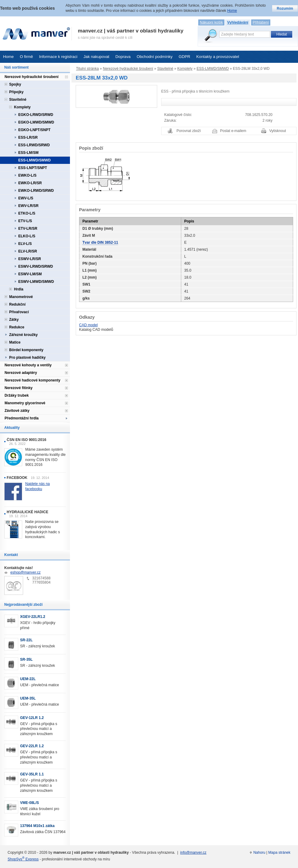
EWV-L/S (26, 198)
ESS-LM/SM (28, 153)
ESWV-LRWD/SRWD (36, 266)
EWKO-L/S (27, 175)
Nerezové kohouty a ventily (28, 365)
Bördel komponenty (26, 350)
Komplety (185, 69)
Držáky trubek (17, 395)
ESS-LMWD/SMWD (213, 69)
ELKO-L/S (27, 236)
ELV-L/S (25, 244)
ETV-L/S (25, 221)
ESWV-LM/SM (30, 274)
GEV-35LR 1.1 (32, 774)
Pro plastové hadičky (27, 358)
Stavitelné (165, 69)
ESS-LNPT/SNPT (33, 168)
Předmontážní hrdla (22, 418)
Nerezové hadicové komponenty (32, 380)
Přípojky (16, 92)
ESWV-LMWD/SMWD (36, 282)
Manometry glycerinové (25, 403)
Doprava (123, 57)
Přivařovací (19, 312)
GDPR (184, 57)
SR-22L (26, 640)
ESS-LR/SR (28, 137)
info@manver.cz (193, 853)
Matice (15, 342)
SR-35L (26, 659)
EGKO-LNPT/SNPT (34, 130)
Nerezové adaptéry (21, 373)
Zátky (14, 320)
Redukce (17, 327)
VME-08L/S (29, 803)
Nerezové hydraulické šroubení (128, 69)
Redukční (17, 304)
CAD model (88, 325)
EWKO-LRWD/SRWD (36, 191)
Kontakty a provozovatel (218, 57)
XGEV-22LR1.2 (33, 617)
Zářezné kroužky (23, 335)
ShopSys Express (23, 859)
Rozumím (285, 8)
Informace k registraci (58, 57)
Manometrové (21, 297)
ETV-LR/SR (28, 229)
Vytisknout (278, 131)
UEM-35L (28, 698)
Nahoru (259, 853)
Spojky (15, 84)
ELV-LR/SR (28, 251)
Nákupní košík (211, 22)
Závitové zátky (17, 411)
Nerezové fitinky (19, 388)
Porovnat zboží (189, 131)
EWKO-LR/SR (30, 183)
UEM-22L (28, 679)
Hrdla (19, 289)
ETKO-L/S (27, 213)
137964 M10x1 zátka (37, 826)
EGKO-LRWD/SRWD (36, 115)
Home (8, 57)
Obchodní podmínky (154, 57)
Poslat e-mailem (233, 131)
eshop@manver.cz (26, 572)
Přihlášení (261, 22)
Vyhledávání (238, 22)
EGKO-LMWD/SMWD (36, 122)
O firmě (26, 57)
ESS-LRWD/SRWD (34, 145)
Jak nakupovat (96, 57)
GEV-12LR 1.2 (32, 718)
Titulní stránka (87, 69)
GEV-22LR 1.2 (32, 746)
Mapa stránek (279, 853)
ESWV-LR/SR (30, 259)
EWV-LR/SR (28, 206)
